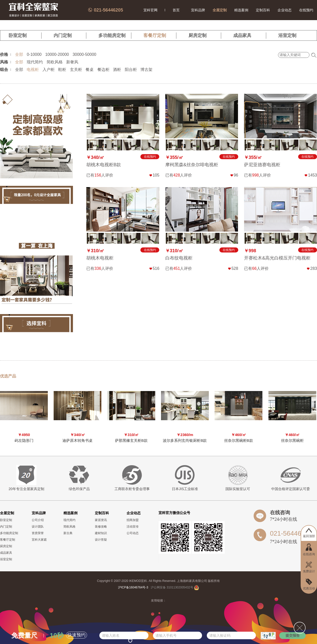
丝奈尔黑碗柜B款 (239, 440)
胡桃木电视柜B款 (104, 165)
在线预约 (306, 10)
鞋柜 (62, 70)
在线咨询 (280, 512)
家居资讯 (101, 520)
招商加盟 (133, 520)
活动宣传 (133, 527)
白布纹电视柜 (179, 258)
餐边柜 (103, 70)
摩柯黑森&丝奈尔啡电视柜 (192, 165)
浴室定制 (287, 35)
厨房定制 (197, 35)
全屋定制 (220, 10)
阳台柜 (131, 70)
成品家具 (242, 35)
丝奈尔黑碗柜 (292, 440)
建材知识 (101, 533)
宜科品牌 (198, 10)
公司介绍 (38, 520)
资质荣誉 (38, 533)
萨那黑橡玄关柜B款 (131, 440)
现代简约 (35, 62)
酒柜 (117, 70)
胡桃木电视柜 (100, 258)
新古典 (68, 533)
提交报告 (293, 635)
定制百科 (263, 10)
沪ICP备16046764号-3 (133, 587)
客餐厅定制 (155, 35)
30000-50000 (84, 54)
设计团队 (38, 527)
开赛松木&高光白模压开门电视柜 (277, 258)
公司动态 (133, 533)
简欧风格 (55, 62)
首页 (176, 10)
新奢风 (72, 62)
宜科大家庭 (39, 540)
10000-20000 (57, 54)
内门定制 (63, 35)
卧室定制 (18, 35)
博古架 (146, 70)
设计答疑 (101, 540)
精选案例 (241, 10)
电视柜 (33, 70)
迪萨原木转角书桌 (77, 440)
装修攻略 (101, 527)
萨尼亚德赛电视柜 (262, 165)
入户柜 (49, 70)
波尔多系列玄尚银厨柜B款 (185, 440)
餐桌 (90, 70)
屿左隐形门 (24, 440)
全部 (19, 54)
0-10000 (34, 54)
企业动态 (285, 10)
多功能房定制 (112, 35)
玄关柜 (76, 70)
